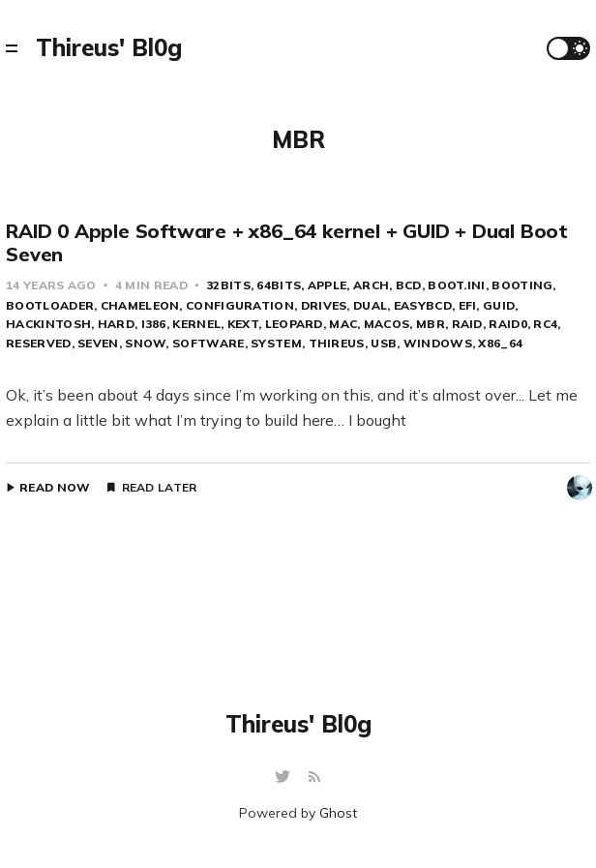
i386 (154, 324)
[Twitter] (285, 778)
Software (208, 343)
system (276, 343)
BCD (409, 285)
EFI (468, 305)
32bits (228, 285)
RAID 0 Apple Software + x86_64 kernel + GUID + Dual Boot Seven (287, 242)
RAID (467, 324)
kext (243, 324)
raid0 (508, 324)
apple (328, 285)
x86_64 (500, 343)
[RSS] (314, 778)
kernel (196, 324)
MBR (431, 324)
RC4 (545, 324)
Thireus (337, 343)
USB (384, 343)
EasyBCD (423, 305)
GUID (499, 305)
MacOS (387, 324)
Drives (324, 305)
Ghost (338, 813)
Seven (98, 343)
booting (522, 285)
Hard (116, 324)
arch (371, 285)
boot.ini (456, 285)
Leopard (294, 324)
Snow (145, 343)
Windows (438, 343)
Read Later (160, 488)
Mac (343, 324)
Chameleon (140, 305)
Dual (370, 305)
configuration (240, 305)
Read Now (55, 488)
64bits (279, 285)
